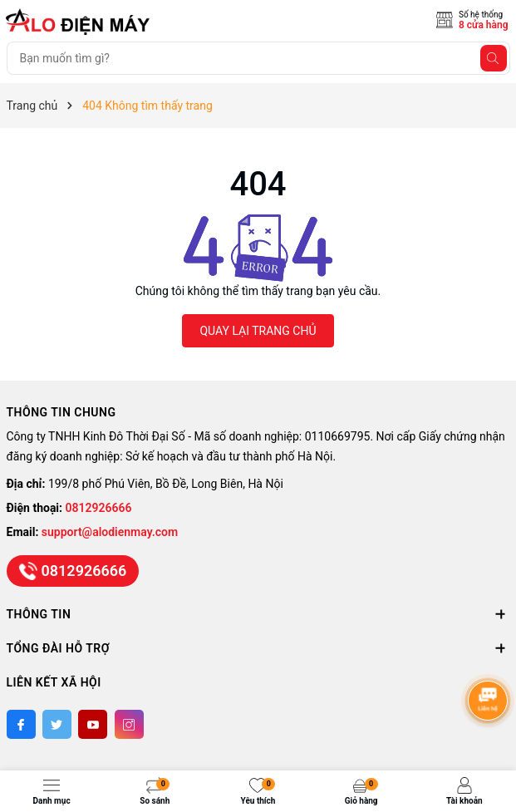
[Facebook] (21, 724)
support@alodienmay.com (110, 532)
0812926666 (99, 508)
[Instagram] (129, 724)
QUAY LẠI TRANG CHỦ (258, 331)
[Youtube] (93, 724)
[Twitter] (57, 724)
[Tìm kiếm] (494, 58)
